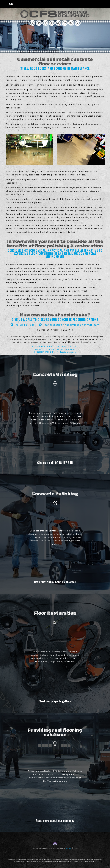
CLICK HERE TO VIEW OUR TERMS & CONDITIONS (55, 346)
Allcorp (69, 848)
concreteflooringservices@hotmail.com (69, 325)
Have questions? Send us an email (55, 582)
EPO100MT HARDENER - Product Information (55, 352)
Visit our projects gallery (55, 701)
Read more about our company (55, 821)
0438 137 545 (23, 325)
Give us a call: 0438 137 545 (55, 463)
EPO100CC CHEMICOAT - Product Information (55, 349)
